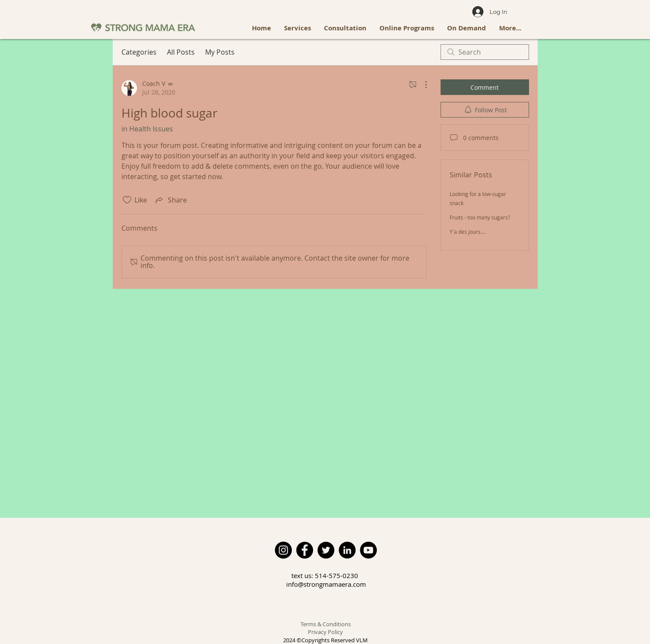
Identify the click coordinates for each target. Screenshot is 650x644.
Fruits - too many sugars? (480, 217)
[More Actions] (421, 85)
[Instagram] (283, 550)
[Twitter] (326, 550)
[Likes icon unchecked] (127, 200)
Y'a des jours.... (468, 232)
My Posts (220, 52)
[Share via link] (170, 200)
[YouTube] (368, 550)
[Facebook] (305, 550)
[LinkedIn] (347, 550)
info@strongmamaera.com (326, 584)
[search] (485, 52)
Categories (139, 52)
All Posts (181, 52)
